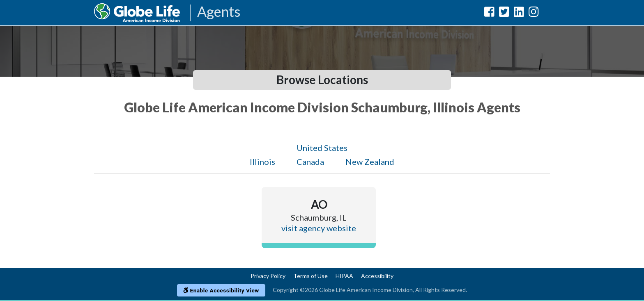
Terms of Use (310, 276)
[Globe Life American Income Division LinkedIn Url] (519, 13)
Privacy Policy (268, 276)
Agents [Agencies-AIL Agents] (219, 12)
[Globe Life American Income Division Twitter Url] (504, 13)
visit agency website (319, 228)
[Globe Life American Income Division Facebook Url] (489, 13)
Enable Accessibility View (221, 290)
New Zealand (370, 162)
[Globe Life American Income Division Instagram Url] (534, 13)
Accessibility (377, 276)
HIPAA (344, 276)
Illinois (262, 162)
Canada (310, 162)
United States (322, 148)
